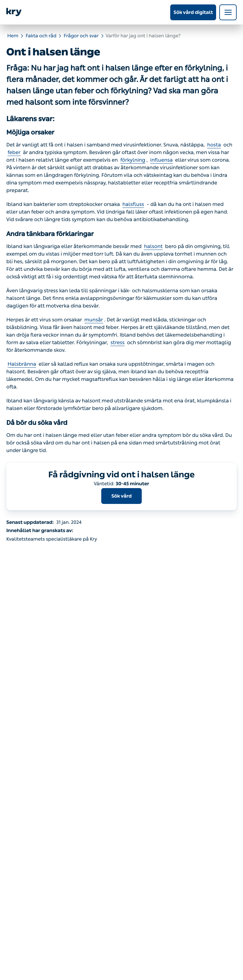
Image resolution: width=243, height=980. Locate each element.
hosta (214, 145)
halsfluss (133, 205)
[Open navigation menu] (228, 12)
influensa (162, 160)
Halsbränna (22, 364)
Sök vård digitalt (193, 12)
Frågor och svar (81, 36)
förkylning (133, 160)
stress (117, 343)
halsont (153, 247)
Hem (13, 36)
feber (14, 153)
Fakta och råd (41, 36)
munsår (94, 320)
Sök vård (121, 496)
